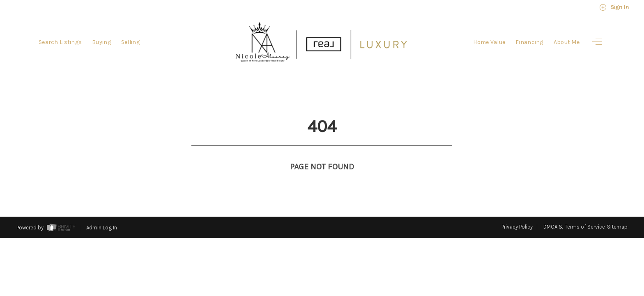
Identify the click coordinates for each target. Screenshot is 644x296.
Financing (529, 42)
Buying (101, 42)
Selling (130, 42)
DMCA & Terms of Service (574, 212)
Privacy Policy (517, 212)
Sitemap (617, 212)
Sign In (614, 7)
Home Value (489, 42)
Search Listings (60, 42)
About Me (567, 42)
